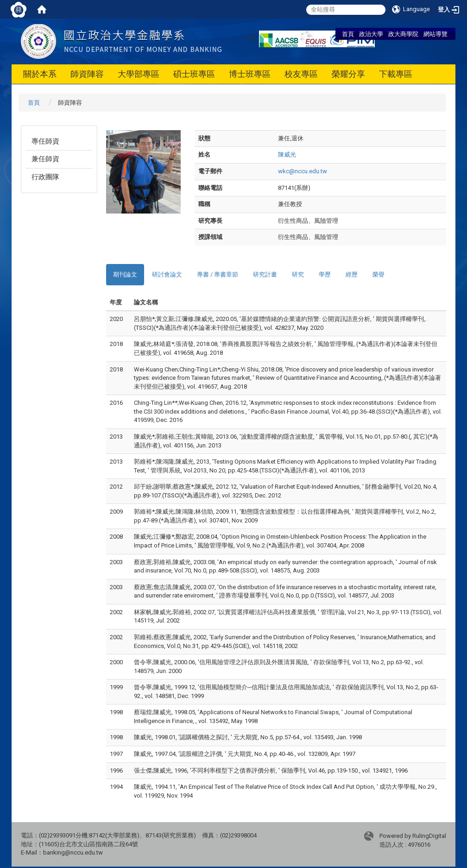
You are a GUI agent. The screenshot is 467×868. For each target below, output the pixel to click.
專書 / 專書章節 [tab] (218, 274)
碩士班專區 (194, 74)
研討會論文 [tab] (167, 274)
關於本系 (40, 74)
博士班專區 (250, 74)
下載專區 (396, 74)
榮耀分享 (348, 74)
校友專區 (301, 74)
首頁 (348, 34)
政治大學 (371, 34)
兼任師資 (45, 159)
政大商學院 (403, 34)
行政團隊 (45, 177)
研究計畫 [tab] (265, 274)
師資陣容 (87, 74)
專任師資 (45, 141)
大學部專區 (139, 74)
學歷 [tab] (325, 274)
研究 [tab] (298, 274)
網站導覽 (435, 34)
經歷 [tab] (352, 274)
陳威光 (287, 154)
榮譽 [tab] (379, 274)
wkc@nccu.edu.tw (303, 171)
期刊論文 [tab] (125, 274)
